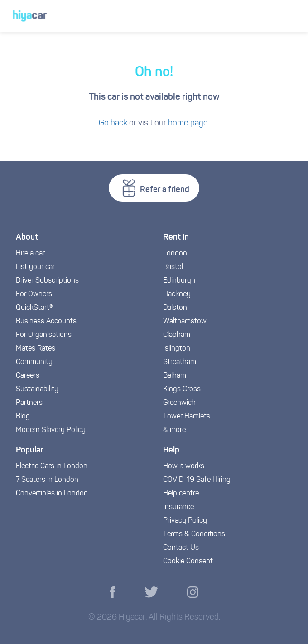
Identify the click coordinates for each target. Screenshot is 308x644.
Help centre (181, 494)
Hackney (177, 294)
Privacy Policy (185, 521)
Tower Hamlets (187, 417)
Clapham (177, 335)
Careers (28, 376)
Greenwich (179, 403)
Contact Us (181, 548)
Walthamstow (185, 322)
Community (34, 362)
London (175, 254)
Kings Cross (182, 389)
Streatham (180, 362)
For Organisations (44, 335)
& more (174, 430)
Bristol (173, 267)
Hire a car (30, 254)
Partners (29, 403)
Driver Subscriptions (47, 281)
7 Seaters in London (47, 480)
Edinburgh (179, 281)
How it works (184, 466)
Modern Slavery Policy (51, 430)
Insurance (178, 507)
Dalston (175, 308)
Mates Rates (36, 349)
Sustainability (37, 389)
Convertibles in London (52, 494)
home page (188, 123)
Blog (23, 417)
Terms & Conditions (194, 534)
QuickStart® (34, 308)
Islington (177, 349)
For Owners (34, 294)
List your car (35, 267)
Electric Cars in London (52, 466)
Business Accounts (46, 322)
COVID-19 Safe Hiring (197, 480)
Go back (113, 123)
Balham (175, 376)
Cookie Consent (188, 562)
